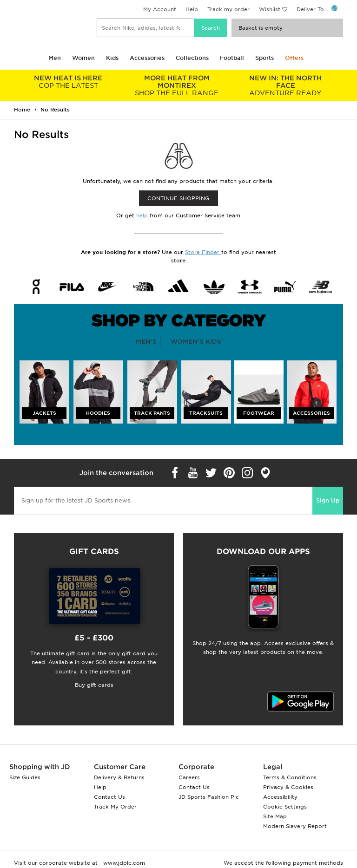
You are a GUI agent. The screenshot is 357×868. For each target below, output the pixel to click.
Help (192, 9)
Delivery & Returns (119, 777)
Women (83, 58)
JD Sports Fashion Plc (209, 797)
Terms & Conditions (290, 777)
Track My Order (115, 807)
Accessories (147, 58)
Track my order (228, 9)
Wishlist (270, 9)
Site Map (275, 816)
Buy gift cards (94, 685)
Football (232, 58)
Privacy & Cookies (288, 787)
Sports (264, 58)
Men (55, 58)
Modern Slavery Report (295, 826)
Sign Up (328, 500)
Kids (112, 58)
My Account (160, 9)
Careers (189, 777)
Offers (294, 58)
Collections (192, 58)
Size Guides (25, 777)
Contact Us (109, 797)
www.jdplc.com (123, 863)
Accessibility (280, 797)
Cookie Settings (285, 807)
